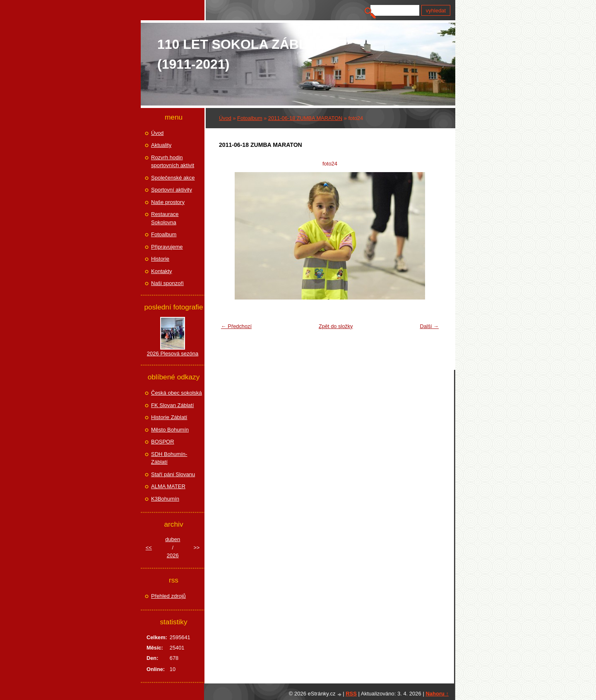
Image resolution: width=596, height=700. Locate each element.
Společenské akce (173, 178)
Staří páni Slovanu (173, 474)
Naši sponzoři (167, 283)
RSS (351, 694)
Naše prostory (168, 202)
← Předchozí (236, 326)
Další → (429, 326)
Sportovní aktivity (172, 190)
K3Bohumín (165, 499)
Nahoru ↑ (437, 694)
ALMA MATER (168, 486)
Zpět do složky (336, 326)
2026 (173, 555)
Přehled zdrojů (168, 596)
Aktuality (161, 145)
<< (149, 548)
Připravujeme (167, 247)
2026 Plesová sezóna (173, 354)
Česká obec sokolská (177, 393)
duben (173, 539)
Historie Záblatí (169, 417)
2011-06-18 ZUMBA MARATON (305, 118)
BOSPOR (163, 442)
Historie (160, 259)
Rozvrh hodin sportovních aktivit (173, 162)
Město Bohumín (170, 430)
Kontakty (162, 271)
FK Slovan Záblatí (172, 405)
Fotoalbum (250, 118)
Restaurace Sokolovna (165, 218)
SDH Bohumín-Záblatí (169, 458)
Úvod (225, 118)
